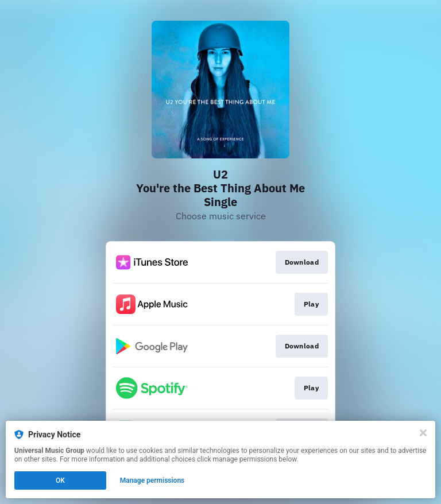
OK (60, 480)
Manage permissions (152, 480)
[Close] (423, 433)
